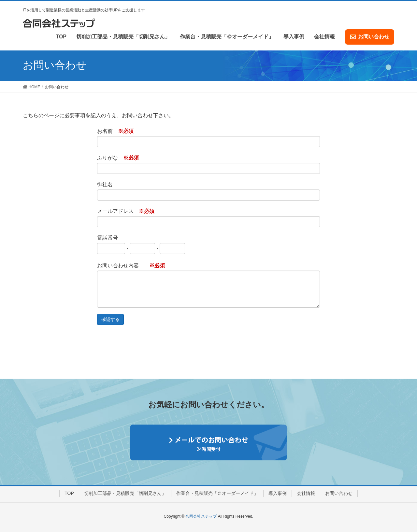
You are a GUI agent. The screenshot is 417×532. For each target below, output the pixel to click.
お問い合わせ (339, 493)
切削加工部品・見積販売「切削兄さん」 (125, 493)
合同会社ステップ (201, 516)
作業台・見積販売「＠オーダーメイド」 (217, 493)
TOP (69, 493)
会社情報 (306, 493)
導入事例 (278, 493)
